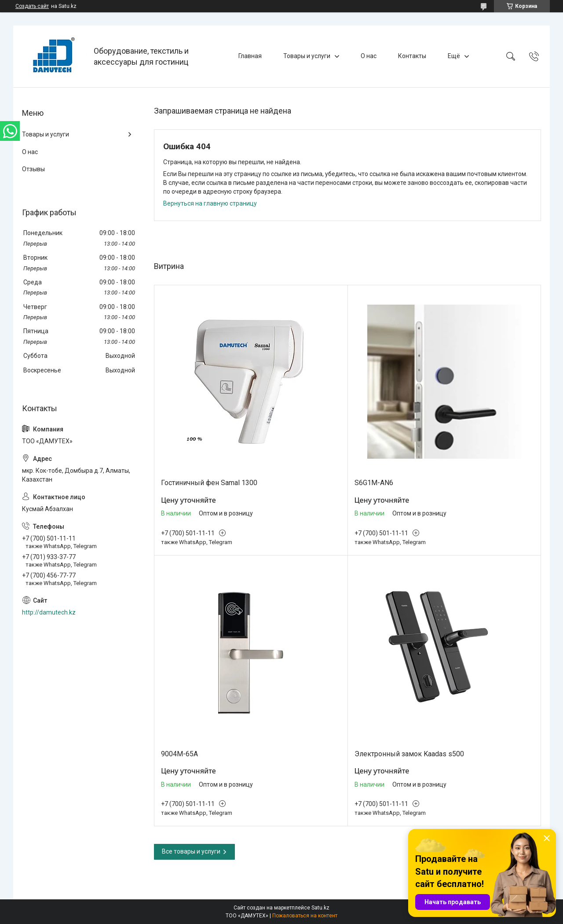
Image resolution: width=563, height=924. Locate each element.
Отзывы (33, 169)
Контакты (412, 56)
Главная (250, 56)
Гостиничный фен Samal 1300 (209, 483)
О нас (369, 56)
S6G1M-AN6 (374, 483)
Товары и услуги (307, 56)
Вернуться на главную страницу (210, 203)
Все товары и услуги (191, 851)
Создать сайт (32, 6)
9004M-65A (179, 754)
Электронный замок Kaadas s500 (409, 754)
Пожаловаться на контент (305, 916)
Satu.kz (320, 908)
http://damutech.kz (49, 612)
